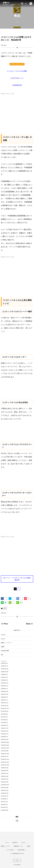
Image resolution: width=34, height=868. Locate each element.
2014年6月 (3, 805)
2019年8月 (3, 674)
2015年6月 (3, 776)
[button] (31, 4)
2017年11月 (4, 706)
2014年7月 (3, 802)
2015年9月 (3, 768)
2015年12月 (4, 759)
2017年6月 (3, 720)
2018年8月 (3, 691)
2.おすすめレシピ (17, 78)
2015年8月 (3, 771)
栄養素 (3, 647)
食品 (5, 608)
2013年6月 (3, 810)
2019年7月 (3, 677)
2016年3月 (3, 751)
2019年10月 (4, 669)
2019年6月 (3, 680)
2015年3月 (3, 785)
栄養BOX (6, 3)
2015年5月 (3, 779)
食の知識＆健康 (5, 651)
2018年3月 (3, 700)
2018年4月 (3, 697)
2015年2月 (3, 788)
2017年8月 (3, 714)
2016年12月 (4, 725)
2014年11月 (4, 796)
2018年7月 (3, 694)
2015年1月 (3, 790)
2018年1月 (3, 703)
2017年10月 (4, 708)
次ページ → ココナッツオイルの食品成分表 (17, 579)
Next (30, 624)
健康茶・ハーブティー (7, 643)
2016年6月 (3, 742)
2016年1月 (3, 756)
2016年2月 (3, 754)
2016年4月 (3, 748)
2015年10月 (4, 765)
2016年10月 (4, 731)
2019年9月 (3, 672)
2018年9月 (3, 689)
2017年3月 (3, 723)
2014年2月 (3, 807)
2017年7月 (3, 717)
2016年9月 (3, 734)
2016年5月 (3, 745)
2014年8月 (3, 799)
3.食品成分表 (17, 85)
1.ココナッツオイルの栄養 (17, 71)
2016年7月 (3, 740)
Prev (4, 624)
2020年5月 (3, 663)
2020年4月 (3, 666)
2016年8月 (3, 737)
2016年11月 (4, 728)
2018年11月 (4, 686)
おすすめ (3, 635)
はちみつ (3, 639)
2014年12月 (4, 793)
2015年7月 (3, 773)
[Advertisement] (17, 112)
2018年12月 (4, 683)
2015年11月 (4, 762)
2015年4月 (3, 782)
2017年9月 (3, 711)
